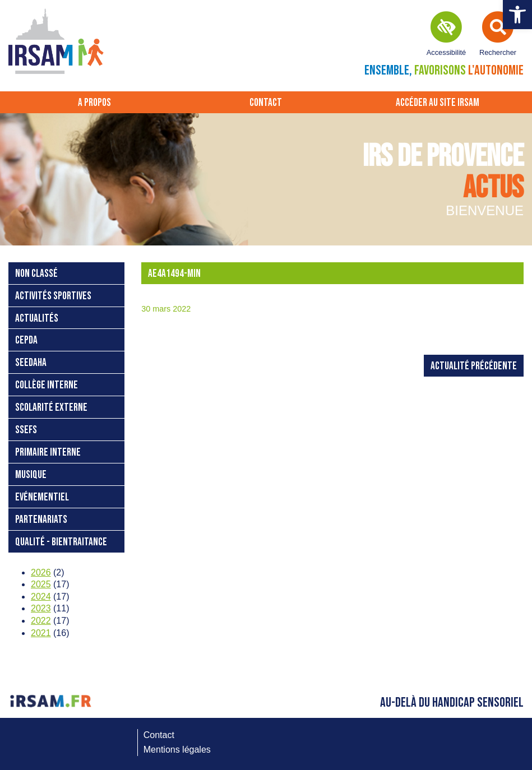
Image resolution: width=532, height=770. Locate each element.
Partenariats (41, 520)
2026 (41, 572)
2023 (41, 608)
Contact (266, 103)
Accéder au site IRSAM (438, 103)
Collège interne (47, 385)
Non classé (36, 274)
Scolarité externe (51, 408)
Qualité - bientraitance (61, 542)
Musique (31, 475)
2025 (41, 584)
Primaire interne (48, 453)
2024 (41, 597)
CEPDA (26, 340)
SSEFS (26, 430)
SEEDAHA (31, 363)
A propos (94, 103)
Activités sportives (53, 296)
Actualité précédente (474, 366)
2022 (41, 621)
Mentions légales (177, 750)
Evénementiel (42, 497)
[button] (517, 15)
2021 (41, 633)
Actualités (37, 319)
